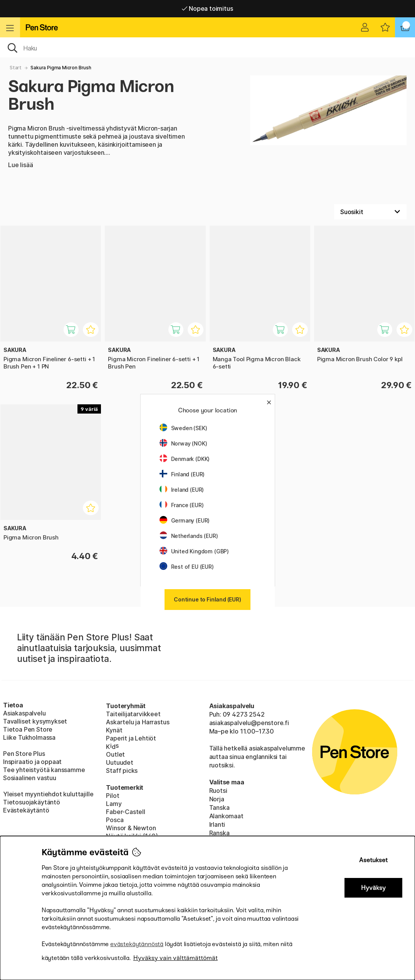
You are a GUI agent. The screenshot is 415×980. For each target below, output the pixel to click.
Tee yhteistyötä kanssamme (44, 770)
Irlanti (217, 824)
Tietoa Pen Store (28, 729)
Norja (217, 799)
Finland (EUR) (182, 474)
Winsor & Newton (131, 828)
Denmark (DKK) (185, 459)
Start (16, 68)
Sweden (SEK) (183, 428)
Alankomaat (226, 816)
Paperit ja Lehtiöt (131, 738)
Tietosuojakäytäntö (32, 802)
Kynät (114, 730)
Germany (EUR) (185, 520)
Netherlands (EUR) (189, 536)
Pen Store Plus (24, 754)
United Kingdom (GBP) (194, 551)
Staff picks (122, 771)
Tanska (219, 807)
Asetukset (373, 860)
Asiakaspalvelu (24, 713)
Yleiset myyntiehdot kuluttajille (48, 794)
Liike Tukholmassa (29, 737)
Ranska (219, 833)
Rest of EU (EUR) (187, 567)
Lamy (114, 804)
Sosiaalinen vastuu (30, 778)
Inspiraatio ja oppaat (32, 762)
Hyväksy (373, 888)
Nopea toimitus (207, 8)
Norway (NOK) (183, 443)
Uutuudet (120, 762)
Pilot (113, 796)
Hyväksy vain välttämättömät (176, 958)
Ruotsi (218, 791)
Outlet (115, 754)
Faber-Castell (126, 812)
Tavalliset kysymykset (35, 721)
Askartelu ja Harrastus (138, 722)
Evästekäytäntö (26, 810)
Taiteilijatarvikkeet (133, 714)
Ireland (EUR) (182, 490)
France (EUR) (182, 505)
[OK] (207, 47)
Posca (115, 820)
